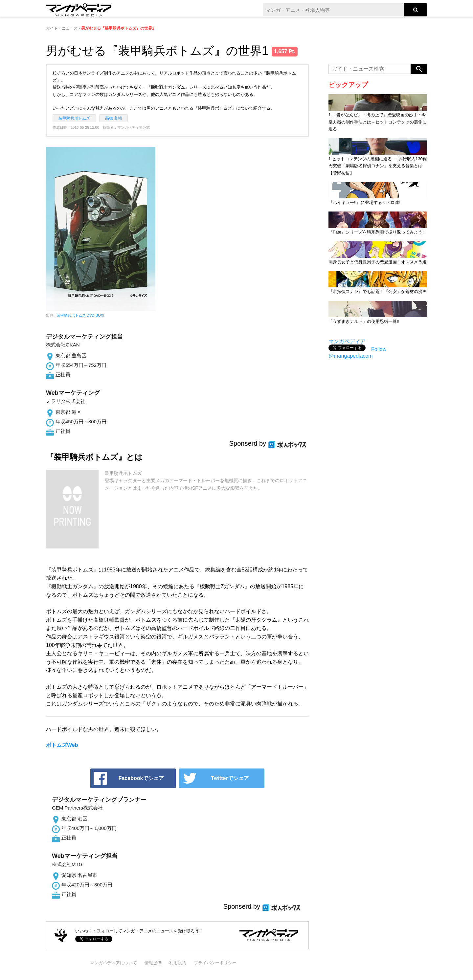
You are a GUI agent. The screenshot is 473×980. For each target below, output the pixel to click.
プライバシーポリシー (215, 963)
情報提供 (153, 963)
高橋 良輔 (113, 118)
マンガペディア (347, 341)
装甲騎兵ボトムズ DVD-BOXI (80, 315)
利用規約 (178, 963)
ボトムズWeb (62, 745)
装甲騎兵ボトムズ (74, 118)
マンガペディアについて (113, 963)
